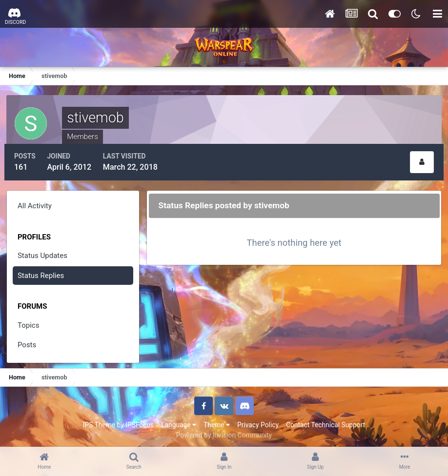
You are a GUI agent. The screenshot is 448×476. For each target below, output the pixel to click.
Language (179, 421)
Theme (217, 421)
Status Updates (43, 253)
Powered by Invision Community (224, 432)
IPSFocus (140, 421)
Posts (28, 342)
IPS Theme (99, 421)
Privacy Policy (258, 421)
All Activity (36, 203)
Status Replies (42, 272)
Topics (29, 322)
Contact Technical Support (326, 421)
